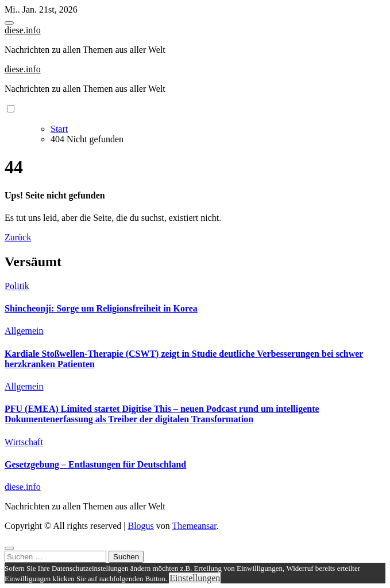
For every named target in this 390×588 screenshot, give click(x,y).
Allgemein (24, 331)
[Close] (9, 548)
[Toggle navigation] (9, 23)
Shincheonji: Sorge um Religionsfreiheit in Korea (101, 308)
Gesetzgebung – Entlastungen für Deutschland (95, 464)
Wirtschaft (24, 442)
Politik (17, 286)
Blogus (140, 526)
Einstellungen (195, 578)
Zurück (18, 237)
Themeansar (194, 526)
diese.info (23, 30)
